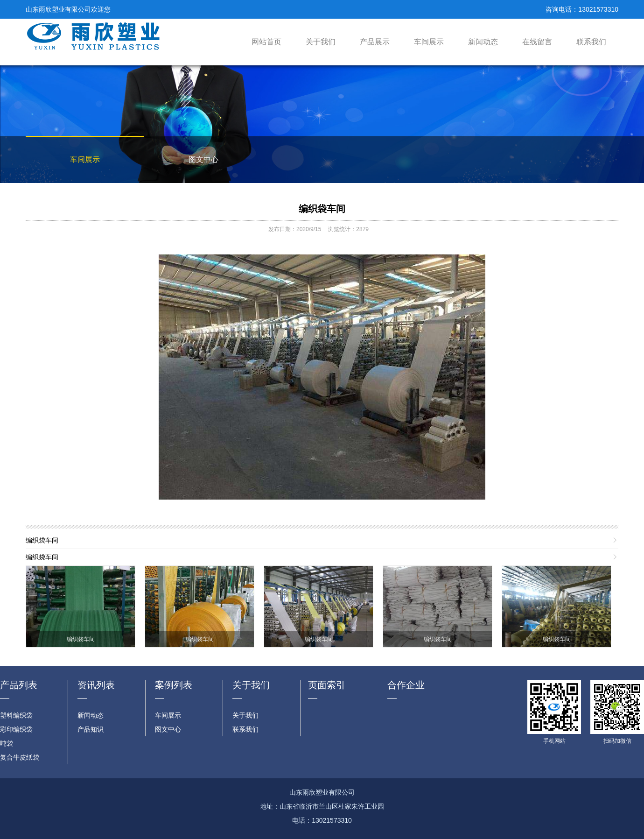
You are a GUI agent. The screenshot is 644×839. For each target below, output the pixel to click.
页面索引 (327, 685)
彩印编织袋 (16, 729)
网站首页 (266, 42)
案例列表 (174, 685)
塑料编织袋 (16, 715)
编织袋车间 (322, 209)
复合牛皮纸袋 (20, 757)
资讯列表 (96, 685)
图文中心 (203, 159)
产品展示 (375, 42)
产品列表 (19, 685)
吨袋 (7, 743)
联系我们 (591, 42)
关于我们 (321, 42)
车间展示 (429, 42)
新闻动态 (483, 42)
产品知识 (91, 729)
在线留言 (537, 42)
